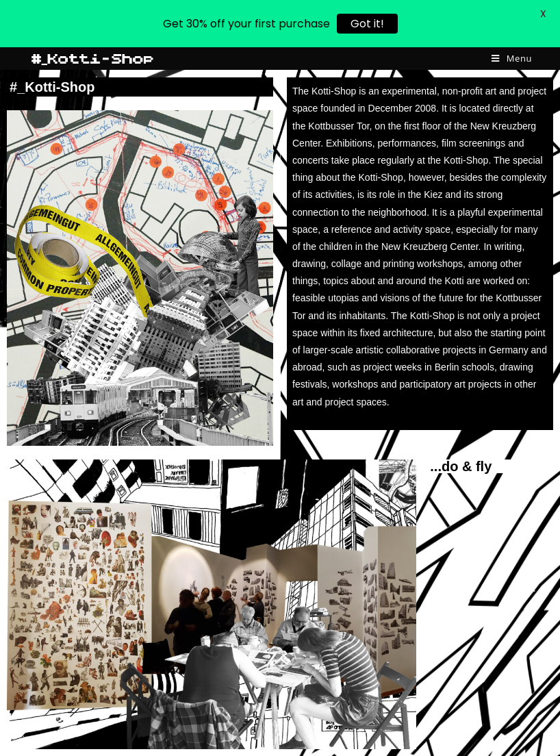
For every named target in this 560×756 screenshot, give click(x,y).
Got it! (367, 24)
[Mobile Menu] (512, 58)
